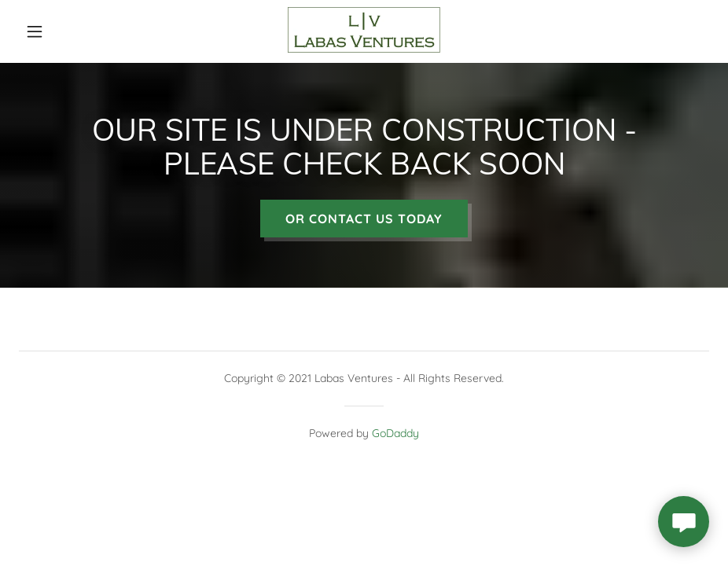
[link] (364, 49)
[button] (55, 31)
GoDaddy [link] (395, 439)
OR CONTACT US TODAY (364, 224)
